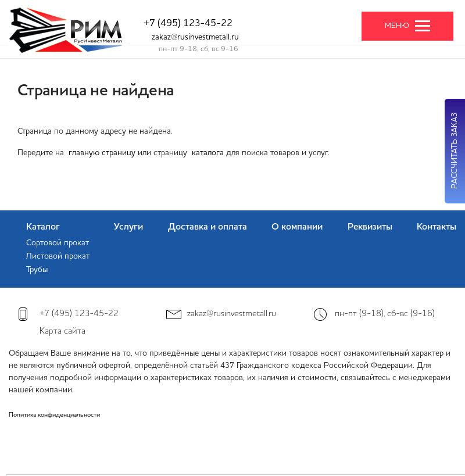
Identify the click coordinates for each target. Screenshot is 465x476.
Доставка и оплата (208, 227)
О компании (297, 227)
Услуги (128, 227)
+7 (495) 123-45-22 (188, 24)
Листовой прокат (58, 256)
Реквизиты (370, 227)
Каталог (43, 227)
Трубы (37, 270)
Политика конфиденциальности (54, 415)
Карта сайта (62, 332)
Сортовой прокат (58, 243)
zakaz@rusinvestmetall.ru (195, 37)
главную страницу (102, 153)
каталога (208, 153)
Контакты (437, 227)
